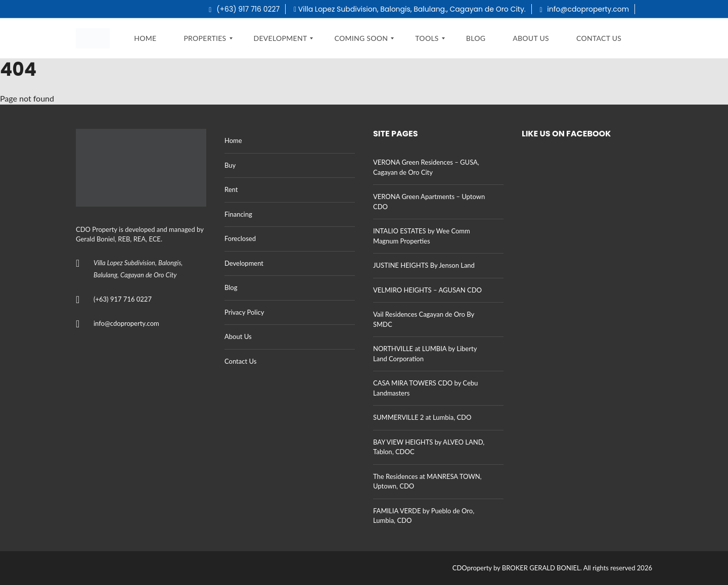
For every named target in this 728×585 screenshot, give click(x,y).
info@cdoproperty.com (585, 9)
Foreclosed (240, 238)
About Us (238, 336)
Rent (231, 189)
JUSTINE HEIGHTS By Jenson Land (424, 265)
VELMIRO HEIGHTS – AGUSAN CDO (427, 290)
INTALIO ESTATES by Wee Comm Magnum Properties (422, 236)
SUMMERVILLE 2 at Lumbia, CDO (422, 417)
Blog (231, 287)
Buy (230, 165)
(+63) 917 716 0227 (244, 9)
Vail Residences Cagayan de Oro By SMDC (424, 319)
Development (244, 263)
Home (233, 140)
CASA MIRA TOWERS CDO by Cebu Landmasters (425, 388)
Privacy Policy (244, 312)
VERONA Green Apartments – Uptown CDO (429, 202)
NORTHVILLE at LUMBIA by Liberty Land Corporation (425, 354)
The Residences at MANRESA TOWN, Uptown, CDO (427, 481)
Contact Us (240, 361)
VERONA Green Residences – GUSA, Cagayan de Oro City (426, 167)
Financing (238, 214)
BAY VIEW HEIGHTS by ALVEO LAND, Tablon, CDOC (429, 447)
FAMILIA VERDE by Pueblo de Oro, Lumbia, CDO (424, 516)
